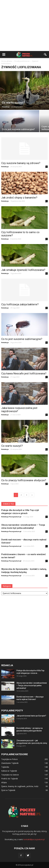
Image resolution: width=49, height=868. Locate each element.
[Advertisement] (24, 26)
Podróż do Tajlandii (10, 779)
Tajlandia (5, 767)
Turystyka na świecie (10, 775)
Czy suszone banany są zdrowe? (21, 163)
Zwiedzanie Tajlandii (10, 763)
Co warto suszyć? (12, 446)
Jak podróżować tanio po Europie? (31, 716)
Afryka (4, 782)
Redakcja (6, 107)
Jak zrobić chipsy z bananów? (19, 198)
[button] (45, 55)
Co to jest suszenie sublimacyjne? (22, 339)
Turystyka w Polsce (9, 759)
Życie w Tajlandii (8, 790)
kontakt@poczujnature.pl (34, 839)
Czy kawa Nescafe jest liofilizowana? (24, 373)
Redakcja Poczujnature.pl (11, 517)
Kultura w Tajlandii (9, 771)
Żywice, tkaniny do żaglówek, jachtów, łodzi (20, 786)
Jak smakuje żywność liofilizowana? (23, 270)
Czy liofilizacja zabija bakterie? (20, 304)
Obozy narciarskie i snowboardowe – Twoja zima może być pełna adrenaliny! (32, 686)
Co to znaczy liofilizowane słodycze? (24, 480)
